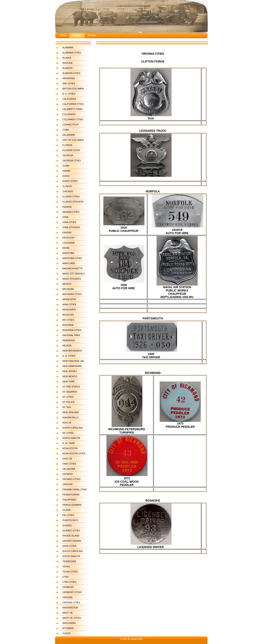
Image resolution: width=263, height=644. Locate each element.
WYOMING (68, 628)
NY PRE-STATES (71, 387)
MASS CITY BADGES (74, 274)
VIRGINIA (67, 597)
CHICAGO (68, 191)
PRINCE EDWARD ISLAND (72, 507)
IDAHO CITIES (70, 181)
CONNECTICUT (71, 125)
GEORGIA (68, 155)
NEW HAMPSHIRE (72, 366)
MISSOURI (68, 315)
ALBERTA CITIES (71, 73)
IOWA (65, 217)
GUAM (66, 166)
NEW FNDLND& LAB (73, 361)
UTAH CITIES (69, 582)
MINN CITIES (69, 304)
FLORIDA (67, 145)
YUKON (66, 633)
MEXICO (67, 284)
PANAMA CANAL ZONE (75, 489)
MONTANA (68, 325)
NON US (67, 423)
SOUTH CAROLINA (73, 551)
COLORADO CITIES (73, 119)
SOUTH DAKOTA (71, 556)
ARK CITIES (69, 83)
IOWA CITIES (69, 222)
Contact (92, 35)
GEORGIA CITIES (72, 161)
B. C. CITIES (69, 94)
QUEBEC (67, 525)
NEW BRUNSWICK (72, 351)
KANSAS (67, 232)
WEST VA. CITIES (72, 618)
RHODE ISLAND (71, 536)
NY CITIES (68, 397)
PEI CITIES (68, 515)
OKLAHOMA (69, 469)
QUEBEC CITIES (71, 531)
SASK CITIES (69, 546)
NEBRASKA (69, 340)
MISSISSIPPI (69, 310)
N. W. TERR (69, 443)
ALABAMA (68, 47)
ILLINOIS (67, 186)
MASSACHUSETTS (73, 268)
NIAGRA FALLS (70, 417)
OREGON (67, 484)
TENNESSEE (69, 561)
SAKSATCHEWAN (72, 541)
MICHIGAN (68, 289)
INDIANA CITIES (71, 212)
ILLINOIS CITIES (71, 197)
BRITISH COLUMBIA (73, 89)
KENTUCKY (69, 238)
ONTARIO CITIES (72, 479)
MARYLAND (69, 263)
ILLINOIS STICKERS (73, 202)
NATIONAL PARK (71, 335)
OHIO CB (67, 459)
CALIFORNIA (69, 99)
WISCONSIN (69, 623)
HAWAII (66, 171)
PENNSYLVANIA (71, 495)
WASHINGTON (70, 608)
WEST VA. (68, 613)
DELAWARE (69, 135)
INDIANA (67, 207)
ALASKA (67, 58)
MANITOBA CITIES (72, 258)
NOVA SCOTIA (70, 448)
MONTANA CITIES (72, 330)
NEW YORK (69, 382)
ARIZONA (67, 63)
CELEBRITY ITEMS (73, 109)
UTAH (65, 577)
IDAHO (66, 176)
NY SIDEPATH (70, 392)
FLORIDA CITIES (71, 150)
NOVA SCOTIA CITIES (74, 453)
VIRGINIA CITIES (71, 602)
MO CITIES (68, 320)
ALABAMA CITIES (72, 53)
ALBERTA (67, 68)
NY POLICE (69, 402)
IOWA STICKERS (71, 227)
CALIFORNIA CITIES (73, 104)
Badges (77, 35)
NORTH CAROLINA (73, 428)
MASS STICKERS (72, 279)
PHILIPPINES (69, 500)
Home (63, 35)
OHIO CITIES (69, 464)
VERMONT (68, 587)
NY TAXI (67, 407)
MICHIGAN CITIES (72, 294)
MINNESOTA (69, 299)
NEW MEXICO (70, 376)
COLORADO (69, 114)
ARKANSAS (69, 78)
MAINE (66, 248)
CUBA (66, 130)
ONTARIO (67, 474)
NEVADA (67, 346)
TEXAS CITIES (70, 572)
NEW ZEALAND (71, 412)
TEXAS (66, 567)
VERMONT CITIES (72, 592)
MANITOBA (68, 253)
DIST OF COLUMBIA (73, 140)
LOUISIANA (69, 243)
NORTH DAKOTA (71, 438)
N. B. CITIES (69, 356)
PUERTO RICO (70, 520)
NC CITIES (68, 433)
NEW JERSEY (70, 371)
